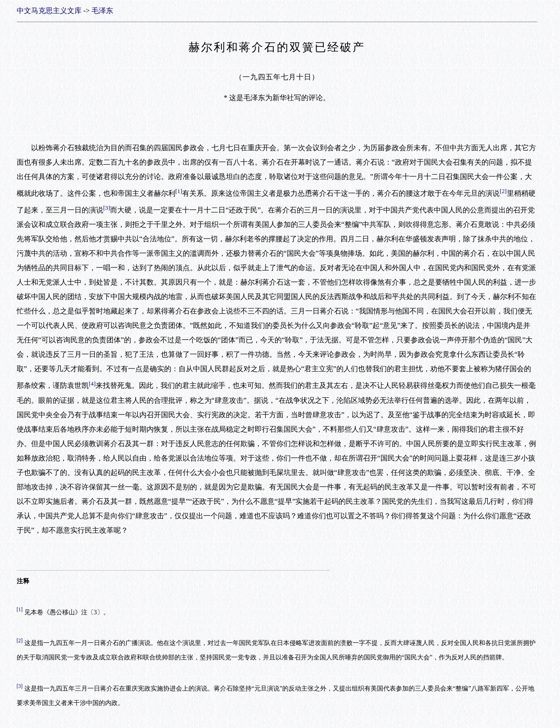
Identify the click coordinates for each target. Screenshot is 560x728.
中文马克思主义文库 (49, 11)
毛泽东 (102, 11)
